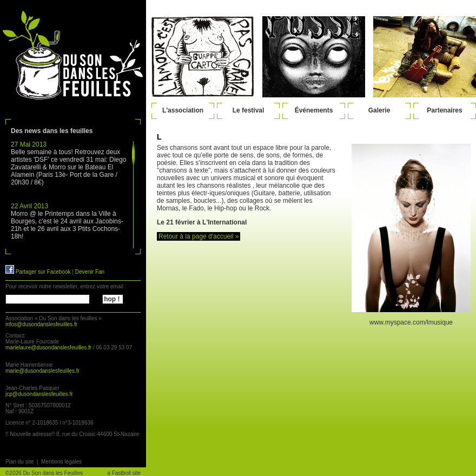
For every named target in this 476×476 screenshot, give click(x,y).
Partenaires (444, 110)
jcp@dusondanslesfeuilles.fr (39, 394)
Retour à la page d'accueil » (199, 236)
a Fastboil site (124, 473)
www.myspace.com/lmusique (411, 322)
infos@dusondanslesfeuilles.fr (41, 324)
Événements (314, 110)
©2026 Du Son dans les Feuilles (44, 473)
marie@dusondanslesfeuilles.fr (42, 371)
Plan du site (19, 462)
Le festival (249, 110)
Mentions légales (61, 462)
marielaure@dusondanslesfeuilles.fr (48, 348)
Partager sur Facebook (38, 272)
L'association (183, 110)
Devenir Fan (90, 272)
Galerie (379, 110)
